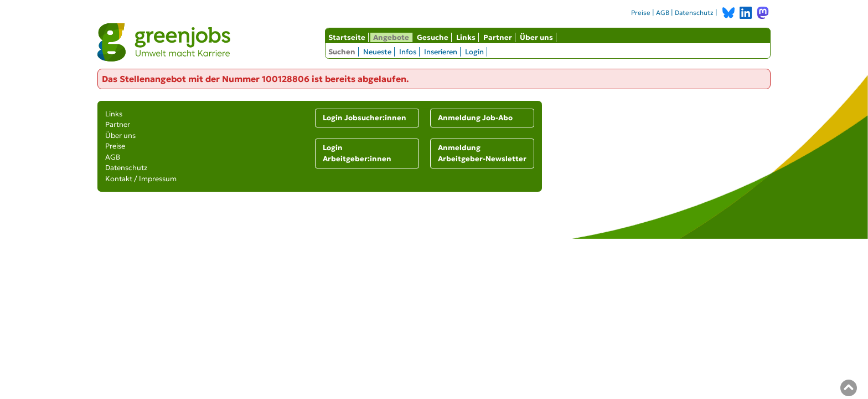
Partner (498, 37)
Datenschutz (694, 13)
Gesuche (433, 37)
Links (466, 37)
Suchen (342, 52)
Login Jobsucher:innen (365, 118)
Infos (408, 52)
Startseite (347, 37)
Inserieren (441, 52)
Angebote (391, 37)
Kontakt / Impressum (141, 179)
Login (474, 52)
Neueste (377, 52)
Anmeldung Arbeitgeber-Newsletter (482, 153)
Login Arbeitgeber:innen (357, 153)
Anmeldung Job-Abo (475, 118)
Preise (641, 13)
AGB (663, 13)
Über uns (536, 37)
